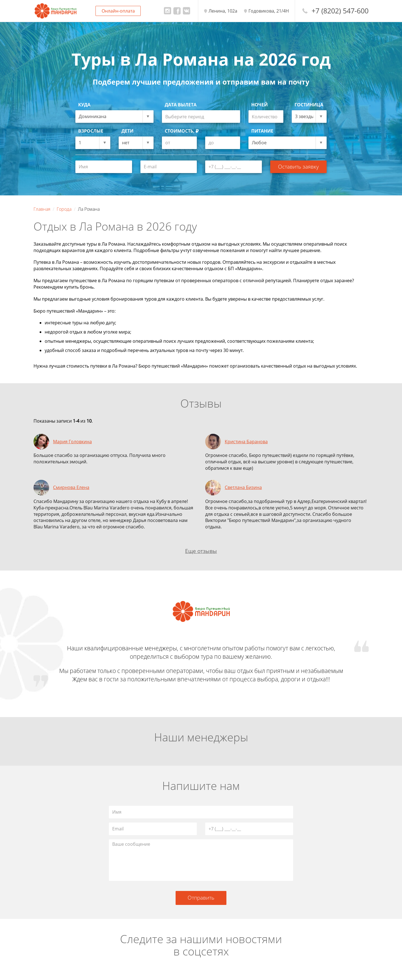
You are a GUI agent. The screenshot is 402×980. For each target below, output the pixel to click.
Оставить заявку (298, 166)
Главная (42, 209)
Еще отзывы (201, 551)
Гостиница (309, 105)
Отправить (201, 898)
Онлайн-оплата (118, 11)
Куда (84, 105)
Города (64, 209)
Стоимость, (182, 131)
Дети (127, 131)
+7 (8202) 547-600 (340, 11)
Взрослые (91, 131)
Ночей (259, 105)
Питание (262, 131)
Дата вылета (181, 105)
